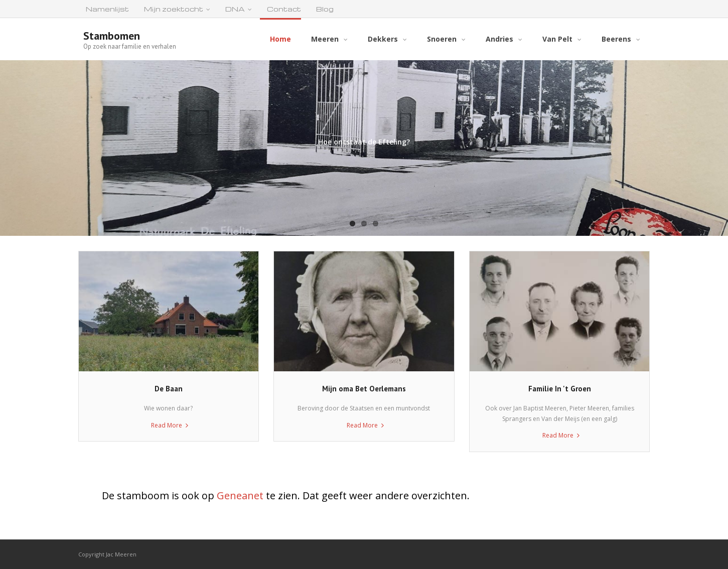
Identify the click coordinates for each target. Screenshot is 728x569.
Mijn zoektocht (174, 9)
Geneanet (240, 495)
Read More (167, 425)
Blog (325, 9)
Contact (284, 9)
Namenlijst (107, 9)
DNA (235, 9)
